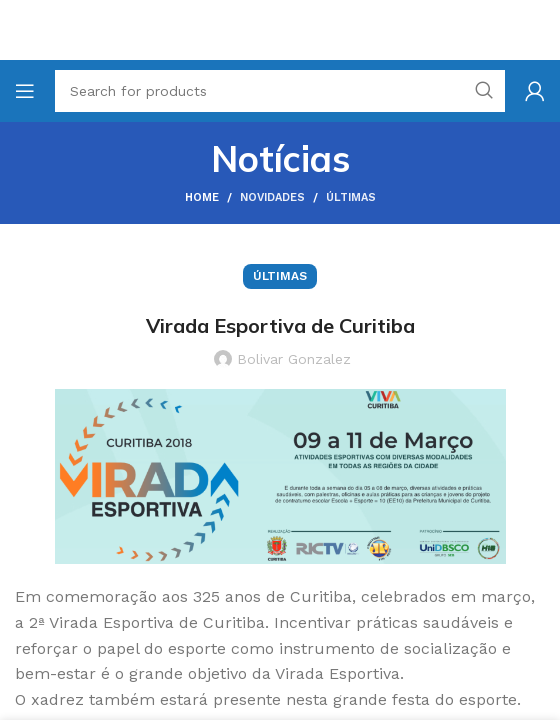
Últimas (351, 197)
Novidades (272, 197)
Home (202, 197)
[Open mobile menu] (25, 91)
